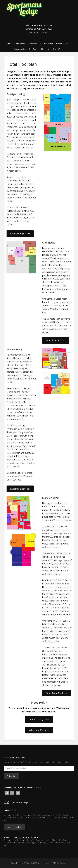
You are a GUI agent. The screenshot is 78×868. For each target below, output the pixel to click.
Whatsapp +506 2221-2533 (39, 29)
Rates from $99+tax (20, 489)
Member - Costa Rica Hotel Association (21, 838)
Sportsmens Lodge (39, 10)
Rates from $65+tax (20, 234)
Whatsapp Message (39, 730)
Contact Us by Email (39, 720)
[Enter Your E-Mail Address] (39, 768)
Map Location (14, 827)
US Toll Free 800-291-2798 (39, 25)
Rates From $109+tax (56, 693)
